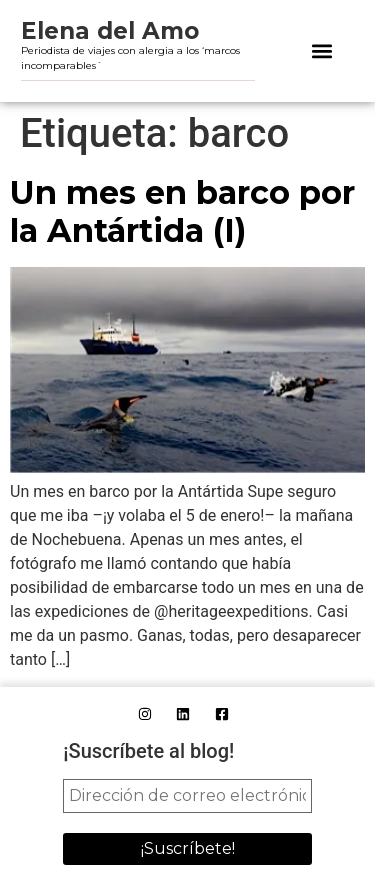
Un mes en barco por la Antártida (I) (182, 211)
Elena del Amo (110, 31)
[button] (321, 51)
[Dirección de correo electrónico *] (187, 796)
